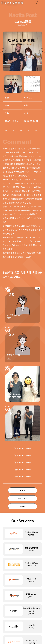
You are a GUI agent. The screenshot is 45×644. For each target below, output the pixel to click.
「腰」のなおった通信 (23, 470)
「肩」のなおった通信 (23, 456)
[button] (13, 84)
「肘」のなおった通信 (23, 463)
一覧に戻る (22, 498)
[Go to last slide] (3, 51)
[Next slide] (42, 51)
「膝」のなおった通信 (23, 477)
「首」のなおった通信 (23, 449)
